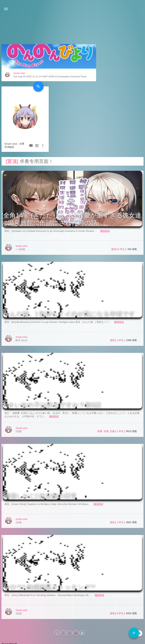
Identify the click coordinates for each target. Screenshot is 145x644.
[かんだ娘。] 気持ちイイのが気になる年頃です (68, 271)
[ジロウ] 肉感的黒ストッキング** (48, 545)
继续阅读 (105, 189)
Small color (19, 102)
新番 (100, 389)
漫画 (114, 207)
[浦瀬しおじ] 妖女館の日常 (39, 454)
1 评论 (120, 298)
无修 (112, 389)
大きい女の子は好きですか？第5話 (51, 363)
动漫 (106, 389)
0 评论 (122, 207)
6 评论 (120, 571)
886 (76, 591)
